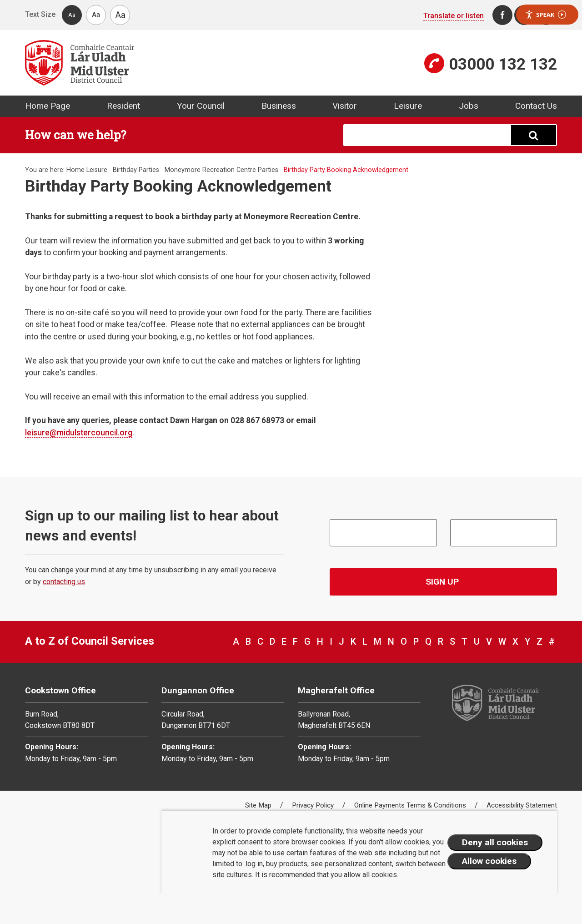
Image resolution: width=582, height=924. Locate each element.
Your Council (201, 106)
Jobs (469, 106)
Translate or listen (454, 16)
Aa (72, 15)
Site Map (259, 805)
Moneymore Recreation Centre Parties (221, 170)
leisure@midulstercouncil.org (79, 433)
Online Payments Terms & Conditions (411, 805)
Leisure (408, 106)
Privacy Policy (314, 805)
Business (279, 106)
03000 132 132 (503, 64)
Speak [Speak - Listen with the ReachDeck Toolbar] (546, 15)
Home (75, 170)
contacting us (64, 582)
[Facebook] (502, 15)
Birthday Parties (136, 170)
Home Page (48, 106)
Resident (123, 106)
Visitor (345, 106)
